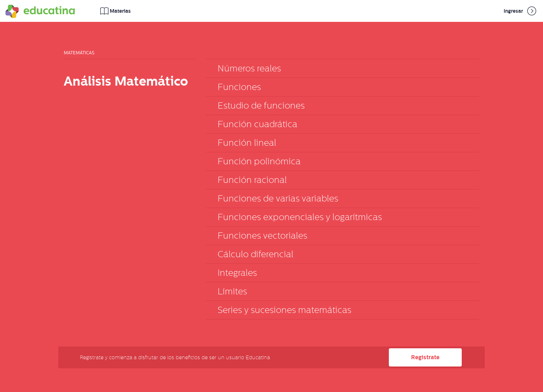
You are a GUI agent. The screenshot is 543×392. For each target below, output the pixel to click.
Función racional (252, 180)
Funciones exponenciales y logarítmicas (300, 217)
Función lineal (247, 143)
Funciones (239, 87)
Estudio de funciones (261, 105)
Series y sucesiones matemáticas (284, 310)
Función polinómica (259, 161)
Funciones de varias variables (278, 198)
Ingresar (521, 11)
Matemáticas (79, 53)
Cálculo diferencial (255, 254)
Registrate (425, 357)
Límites (232, 291)
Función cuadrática (257, 124)
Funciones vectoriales (262, 236)
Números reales (249, 68)
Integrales (237, 273)
